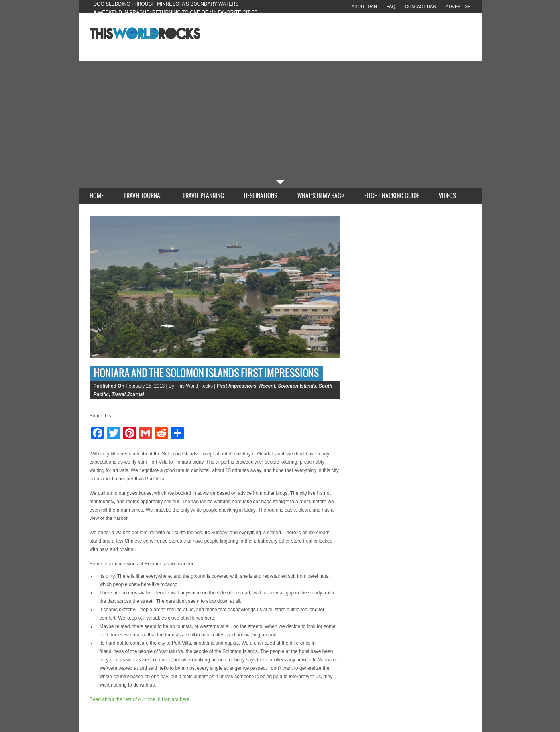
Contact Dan (420, 6)
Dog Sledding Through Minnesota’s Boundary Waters (166, 4)
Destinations (261, 196)
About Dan (364, 6)
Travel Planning (203, 196)
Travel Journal (143, 196)
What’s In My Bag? (321, 196)
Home (97, 196)
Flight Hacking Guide (392, 196)
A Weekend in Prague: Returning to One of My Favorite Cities (176, 12)
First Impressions (237, 386)
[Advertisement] (280, 120)
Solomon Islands (297, 386)
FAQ (391, 6)
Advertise (458, 6)
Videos (447, 196)
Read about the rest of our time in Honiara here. (140, 699)
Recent (267, 386)
